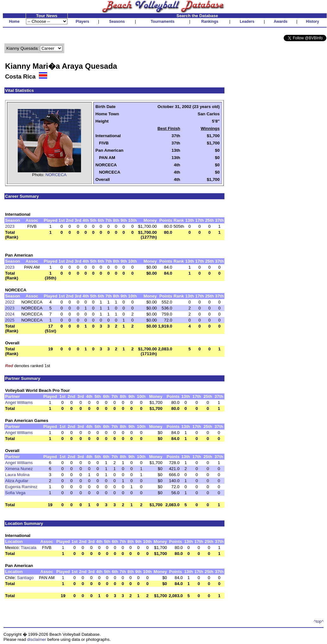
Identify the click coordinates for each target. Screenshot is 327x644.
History (313, 22)
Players (82, 22)
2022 (10, 302)
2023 (10, 226)
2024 (10, 314)
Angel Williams (19, 402)
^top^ (319, 621)
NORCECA (56, 175)
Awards (281, 22)
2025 (10, 320)
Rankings (210, 22)
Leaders (247, 22)
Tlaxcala (28, 548)
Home (14, 22)
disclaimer (37, 639)
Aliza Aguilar (17, 481)
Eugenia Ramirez (21, 487)
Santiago (25, 578)
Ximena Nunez (19, 469)
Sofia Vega (15, 493)
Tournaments (163, 22)
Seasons (117, 22)
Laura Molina (17, 475)
